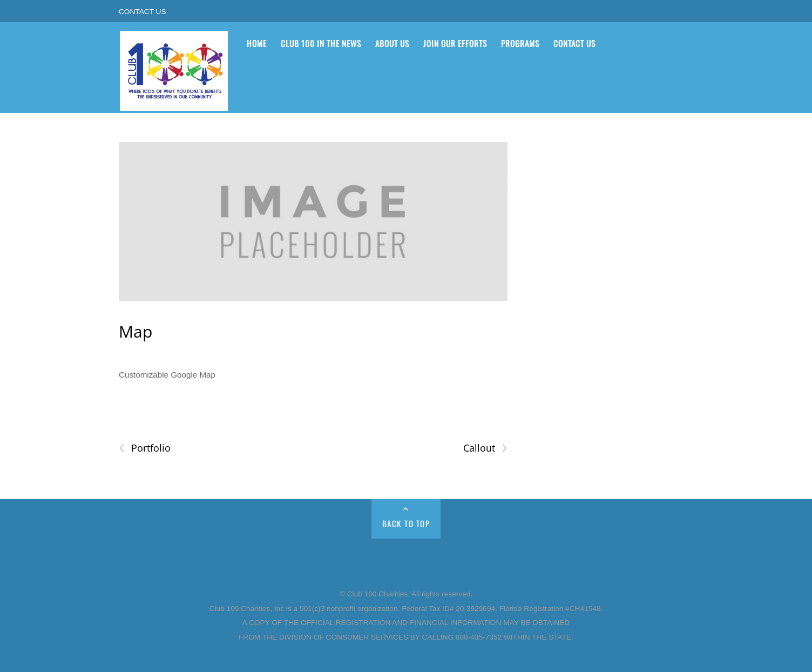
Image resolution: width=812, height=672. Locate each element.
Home (257, 43)
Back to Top (406, 523)
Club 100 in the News (321, 43)
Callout (485, 448)
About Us (392, 43)
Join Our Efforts (455, 43)
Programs (520, 43)
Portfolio (145, 448)
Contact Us (143, 12)
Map (136, 331)
